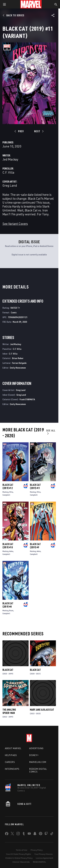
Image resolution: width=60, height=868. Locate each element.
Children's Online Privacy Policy (19, 858)
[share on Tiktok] (52, 834)
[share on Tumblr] (24, 834)
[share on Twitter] (12, 834)
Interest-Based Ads (21, 862)
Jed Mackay (10, 159)
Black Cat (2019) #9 (35, 546)
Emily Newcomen (18, 368)
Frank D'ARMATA (27, 399)
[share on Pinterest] (41, 834)
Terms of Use (22, 850)
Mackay (5, 492)
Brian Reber (18, 358)
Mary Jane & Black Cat (42, 710)
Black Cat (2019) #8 (8, 605)
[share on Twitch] (46, 834)
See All (51, 432)
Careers (10, 762)
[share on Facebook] (7, 834)
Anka (11, 551)
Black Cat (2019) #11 (35, 486)
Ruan (11, 610)
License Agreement (44, 858)
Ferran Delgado (19, 363)
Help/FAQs (11, 755)
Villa (11, 492)
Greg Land (10, 185)
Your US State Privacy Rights (18, 854)
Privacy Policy (37, 850)
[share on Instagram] (18, 834)
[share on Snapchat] (35, 834)
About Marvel (13, 748)
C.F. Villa (8, 172)
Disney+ (34, 755)
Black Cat (8, 670)
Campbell (6, 495)
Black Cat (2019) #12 (8, 486)
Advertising (36, 748)
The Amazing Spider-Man (9, 711)
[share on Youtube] (29, 834)
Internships (12, 769)
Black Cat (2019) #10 (8, 546)
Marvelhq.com (38, 762)
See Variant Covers (15, 224)
